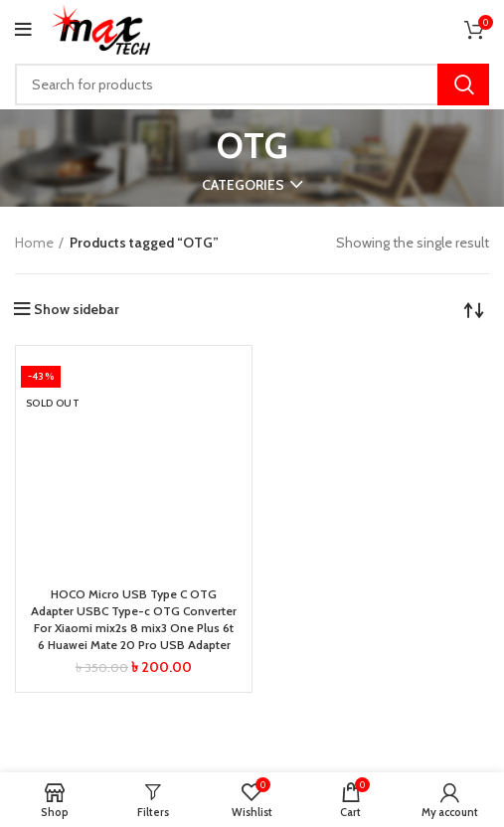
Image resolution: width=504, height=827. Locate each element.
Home (34, 243)
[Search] (252, 84)
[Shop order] (474, 309)
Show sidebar (77, 309)
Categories (243, 185)
